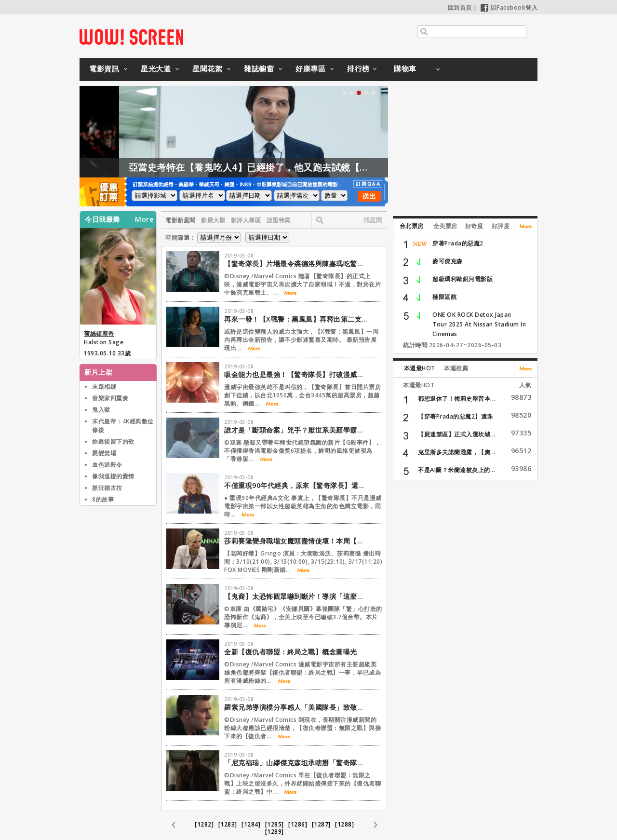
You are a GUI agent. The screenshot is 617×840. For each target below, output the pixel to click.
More (144, 219)
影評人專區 (246, 220)
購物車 (405, 68)
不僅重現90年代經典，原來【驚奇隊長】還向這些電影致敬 (296, 485)
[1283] (228, 824)
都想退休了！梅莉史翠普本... (457, 399)
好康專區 (310, 68)
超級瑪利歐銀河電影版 (463, 279)
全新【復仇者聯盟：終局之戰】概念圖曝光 (291, 652)
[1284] (251, 824)
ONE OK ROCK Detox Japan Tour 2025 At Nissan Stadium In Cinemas (479, 324)
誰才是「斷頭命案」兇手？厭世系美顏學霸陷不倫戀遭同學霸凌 (296, 430)
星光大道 (156, 68)
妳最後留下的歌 (113, 441)
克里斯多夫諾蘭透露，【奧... (457, 452)
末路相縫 (104, 386)
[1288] (344, 824)
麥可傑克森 (448, 261)
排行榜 (358, 68)
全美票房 (445, 226)
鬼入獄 (101, 410)
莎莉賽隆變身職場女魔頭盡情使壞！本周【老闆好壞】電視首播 (296, 541)
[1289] (275, 832)
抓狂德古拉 (107, 488)
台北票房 (412, 226)
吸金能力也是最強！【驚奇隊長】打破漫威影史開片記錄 (296, 374)
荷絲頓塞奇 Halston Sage (104, 338)
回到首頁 (460, 7)
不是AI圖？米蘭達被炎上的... (456, 470)
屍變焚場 (104, 453)
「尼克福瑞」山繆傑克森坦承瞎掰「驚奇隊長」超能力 (296, 763)
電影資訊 (104, 68)
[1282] (204, 824)
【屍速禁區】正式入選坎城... (457, 434)
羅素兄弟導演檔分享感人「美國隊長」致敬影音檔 (296, 707)
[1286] (298, 824)
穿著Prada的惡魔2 (458, 243)
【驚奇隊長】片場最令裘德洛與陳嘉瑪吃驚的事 (296, 264)
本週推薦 (456, 368)
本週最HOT (420, 368)
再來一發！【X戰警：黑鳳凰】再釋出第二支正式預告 (296, 319)
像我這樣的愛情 (113, 476)
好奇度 (474, 226)
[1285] (275, 824)
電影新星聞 (181, 220)
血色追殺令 (107, 465)
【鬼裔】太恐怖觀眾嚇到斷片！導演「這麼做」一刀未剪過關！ (296, 596)
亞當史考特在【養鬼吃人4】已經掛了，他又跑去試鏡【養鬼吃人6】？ (304, 167)
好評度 (501, 226)
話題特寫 (279, 220)
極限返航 (444, 297)
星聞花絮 (207, 68)
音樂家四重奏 (110, 398)
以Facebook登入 (509, 7)
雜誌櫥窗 (259, 68)
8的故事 (103, 499)
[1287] (321, 824)
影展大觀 (213, 220)
